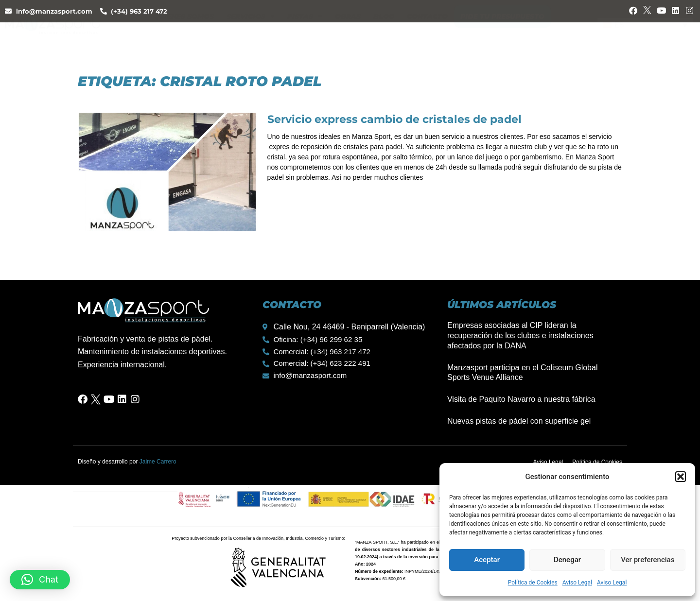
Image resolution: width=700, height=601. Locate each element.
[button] (681, 477)
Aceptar (487, 560)
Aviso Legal (577, 583)
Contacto (427, 35)
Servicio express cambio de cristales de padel (394, 119)
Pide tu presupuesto (502, 35)
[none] (645, 34)
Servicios (251, 35)
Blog (384, 35)
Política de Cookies (533, 583)
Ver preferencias (647, 560)
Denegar (567, 560)
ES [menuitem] (620, 33)
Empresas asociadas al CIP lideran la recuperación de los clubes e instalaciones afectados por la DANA (520, 335)
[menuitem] (645, 34)
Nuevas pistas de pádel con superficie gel (519, 421)
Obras (348, 35)
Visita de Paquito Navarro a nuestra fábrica (521, 399)
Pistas (305, 35)
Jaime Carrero (158, 462)
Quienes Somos (184, 35)
